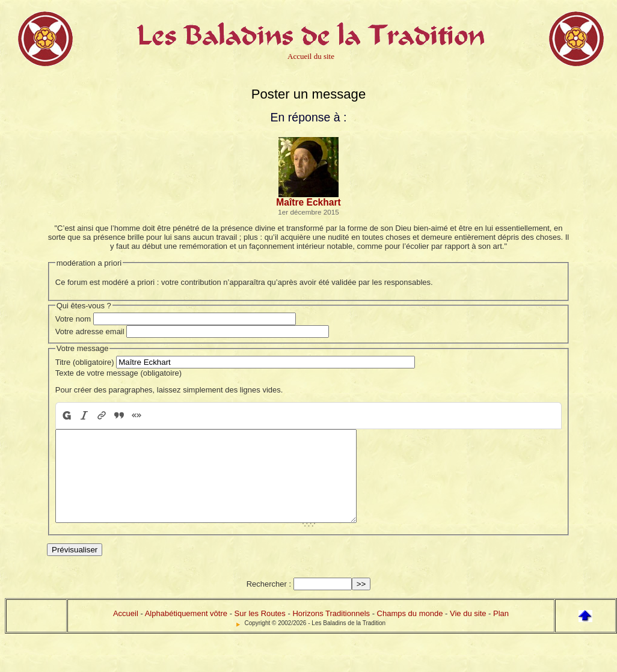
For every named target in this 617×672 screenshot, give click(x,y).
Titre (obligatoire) (85, 362)
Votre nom (73, 319)
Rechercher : (269, 602)
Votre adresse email (90, 331)
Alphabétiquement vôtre (186, 631)
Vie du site (468, 631)
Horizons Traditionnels (331, 631)
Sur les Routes (260, 631)
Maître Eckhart (308, 202)
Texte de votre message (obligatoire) (118, 373)
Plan (501, 631)
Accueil (126, 631)
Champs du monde (410, 631)
